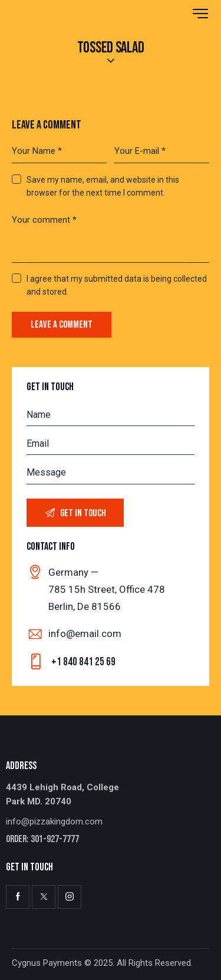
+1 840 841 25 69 (83, 662)
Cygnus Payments (47, 963)
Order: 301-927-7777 (42, 839)
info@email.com (85, 633)
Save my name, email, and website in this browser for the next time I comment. (103, 186)
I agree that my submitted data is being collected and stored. (117, 285)
